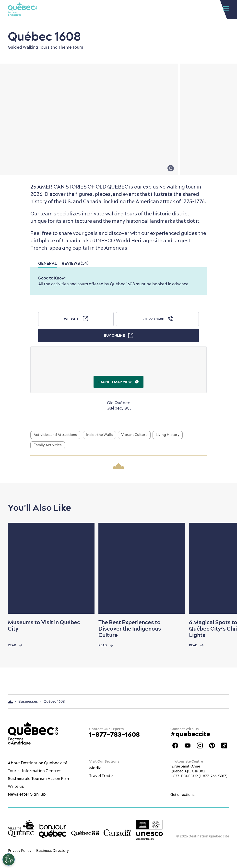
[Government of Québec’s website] (85, 833)
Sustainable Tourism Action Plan (38, 779)
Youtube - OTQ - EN (188, 746)
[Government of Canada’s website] (117, 833)
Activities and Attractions (55, 435)
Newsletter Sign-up (27, 794)
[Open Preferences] (9, 859)
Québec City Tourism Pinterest (212, 746)
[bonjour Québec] (53, 831)
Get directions (183, 795)
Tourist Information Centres (35, 771)
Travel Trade (101, 776)
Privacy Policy (20, 851)
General (47, 263)
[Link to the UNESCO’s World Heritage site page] (149, 830)
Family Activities (48, 445)
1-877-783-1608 (114, 734)
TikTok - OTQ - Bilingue (224, 746)
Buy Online (119, 335)
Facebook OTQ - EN (175, 746)
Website (76, 319)
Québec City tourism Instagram (200, 746)
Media (95, 768)
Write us (16, 786)
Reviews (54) (75, 263)
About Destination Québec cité (38, 763)
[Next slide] (224, 568)
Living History (168, 435)
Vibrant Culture (134, 435)
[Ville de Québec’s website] (21, 828)
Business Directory (53, 851)
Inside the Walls (100, 435)
